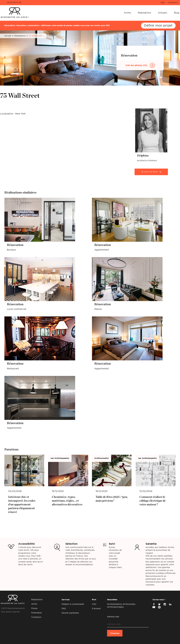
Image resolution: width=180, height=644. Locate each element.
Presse (34, 608)
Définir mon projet (158, 26)
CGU (94, 604)
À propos (96, 609)
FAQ (64, 609)
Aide (163, 3)
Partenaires (37, 613)
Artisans (163, 13)
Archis (127, 13)
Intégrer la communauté (73, 604)
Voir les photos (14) (137, 65)
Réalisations (144, 13)
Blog (177, 13)
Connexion (173, 3)
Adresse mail (113, 617)
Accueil (8, 36)
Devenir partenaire (70, 613)
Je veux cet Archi (149, 172)
